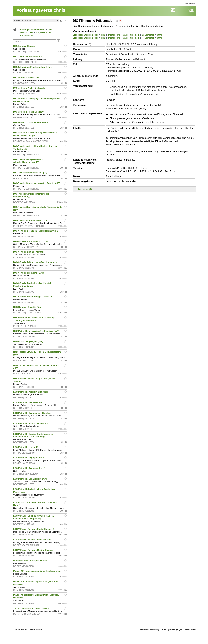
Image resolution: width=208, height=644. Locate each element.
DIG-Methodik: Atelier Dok (26, 78)
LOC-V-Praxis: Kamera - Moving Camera (33, 550)
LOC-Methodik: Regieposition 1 (29, 458)
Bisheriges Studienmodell (32, 30)
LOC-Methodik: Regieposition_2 (29, 468)
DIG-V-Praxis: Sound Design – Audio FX (33, 297)
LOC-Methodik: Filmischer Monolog (31, 423)
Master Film (114, 35)
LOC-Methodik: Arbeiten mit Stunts (31, 392)
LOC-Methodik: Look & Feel (27, 447)
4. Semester (148, 38)
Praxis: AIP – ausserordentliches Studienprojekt (37, 571)
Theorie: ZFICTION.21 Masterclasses (31, 608)
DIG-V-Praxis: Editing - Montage (29, 252)
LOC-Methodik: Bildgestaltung (28, 402)
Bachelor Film (26, 33)
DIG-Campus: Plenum (24, 46)
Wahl (159, 35)
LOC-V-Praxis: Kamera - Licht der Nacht (33, 540)
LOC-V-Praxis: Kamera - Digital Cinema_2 (34, 529)
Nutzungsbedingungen (172, 629)
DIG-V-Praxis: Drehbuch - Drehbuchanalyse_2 (36, 231)
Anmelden (190, 3)
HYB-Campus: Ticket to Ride (28, 307)
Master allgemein (131, 35)
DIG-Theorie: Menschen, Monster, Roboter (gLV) (37, 183)
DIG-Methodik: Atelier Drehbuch (29, 88)
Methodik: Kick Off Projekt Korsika (31, 561)
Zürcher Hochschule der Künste (28, 629)
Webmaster (190, 629)
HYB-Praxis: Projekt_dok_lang (28, 341)
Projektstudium (44, 33)
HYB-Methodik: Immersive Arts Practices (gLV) (36, 331)
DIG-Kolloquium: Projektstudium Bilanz (33, 67)
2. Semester (148, 35)
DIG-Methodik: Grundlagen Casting (31, 122)
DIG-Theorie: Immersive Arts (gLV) (30, 173)
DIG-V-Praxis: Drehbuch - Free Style (31, 241)
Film (50, 30)
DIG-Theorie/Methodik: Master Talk (31, 220)
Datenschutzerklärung (149, 629)
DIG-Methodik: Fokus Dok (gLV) (29, 112)
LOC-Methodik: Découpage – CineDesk (33, 413)
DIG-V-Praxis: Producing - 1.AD (29, 273)
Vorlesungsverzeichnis (41, 10)
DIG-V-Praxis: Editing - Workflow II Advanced (36, 262)
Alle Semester (26, 36)
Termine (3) (85, 189)
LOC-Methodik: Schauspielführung (31, 479)
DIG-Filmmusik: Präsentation (28, 57)
